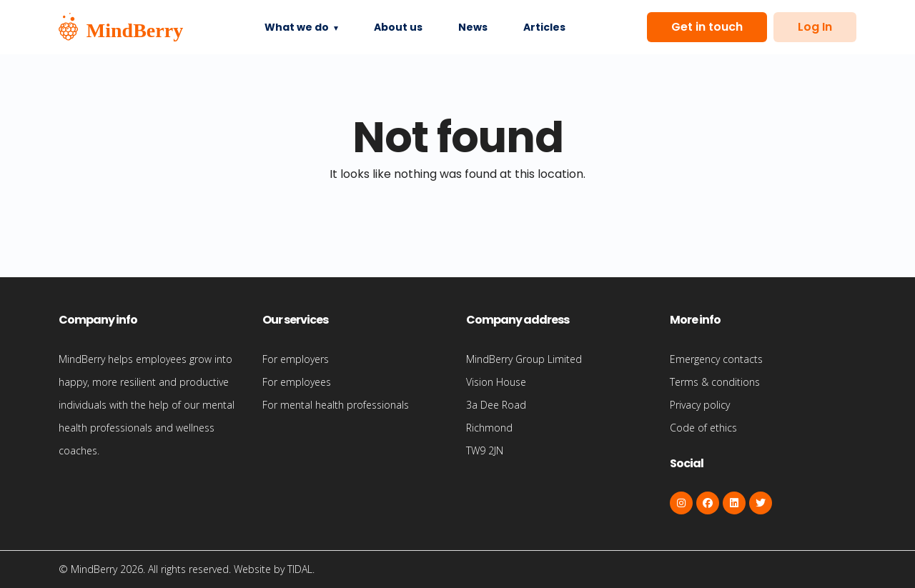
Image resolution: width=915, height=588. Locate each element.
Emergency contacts (716, 359)
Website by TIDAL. (274, 569)
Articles (544, 27)
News (473, 27)
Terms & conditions (715, 382)
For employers (296, 359)
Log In (815, 27)
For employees (297, 382)
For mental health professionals (336, 405)
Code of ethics (703, 428)
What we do (297, 27)
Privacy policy (700, 405)
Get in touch (707, 27)
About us (398, 27)
